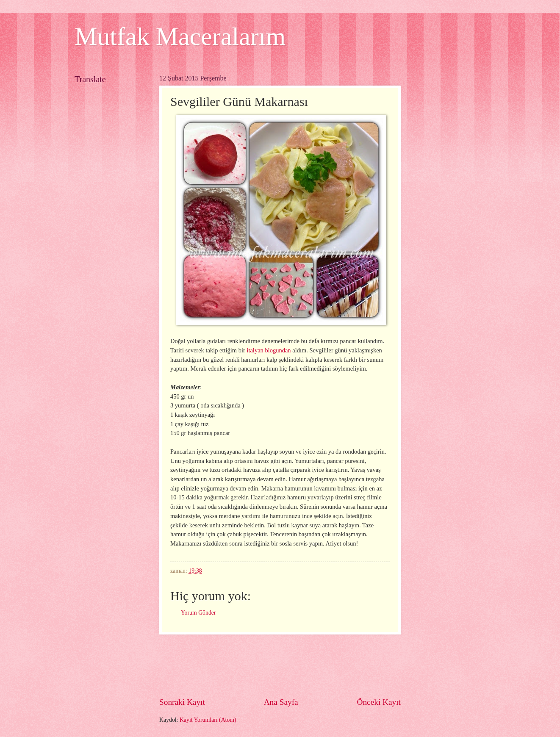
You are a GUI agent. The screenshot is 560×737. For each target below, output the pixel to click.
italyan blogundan (269, 350)
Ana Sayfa (281, 702)
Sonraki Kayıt (182, 702)
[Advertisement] (313, 665)
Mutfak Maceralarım (180, 36)
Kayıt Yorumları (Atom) (208, 720)
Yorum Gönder (198, 613)
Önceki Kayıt (379, 702)
